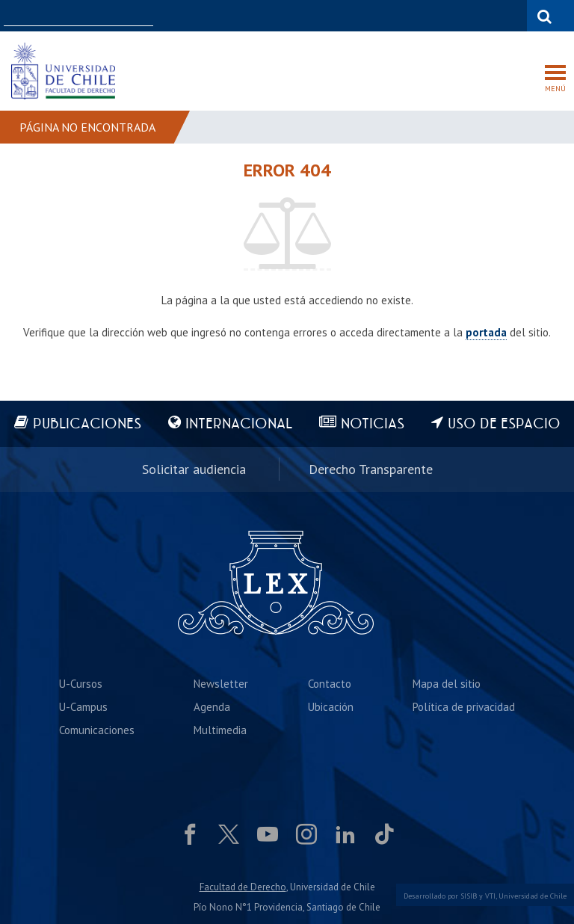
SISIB (469, 896)
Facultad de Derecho (243, 887)
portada (486, 332)
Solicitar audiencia (194, 469)
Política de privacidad (464, 707)
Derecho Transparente (371, 469)
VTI (490, 896)
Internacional (239, 424)
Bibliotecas (498, 15)
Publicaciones (87, 424)
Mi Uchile (441, 15)
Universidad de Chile (533, 896)
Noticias (373, 424)
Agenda (212, 707)
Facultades (310, 15)
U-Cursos (387, 15)
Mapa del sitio (447, 684)
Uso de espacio (504, 424)
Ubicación (331, 707)
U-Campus (83, 707)
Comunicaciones (97, 730)
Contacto (330, 684)
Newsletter (221, 684)
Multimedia (220, 730)
